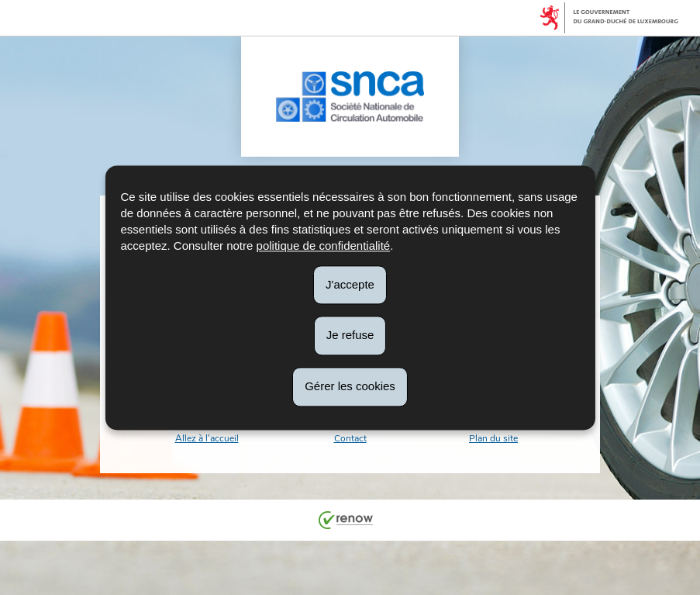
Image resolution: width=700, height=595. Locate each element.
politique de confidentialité (324, 246)
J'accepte (350, 284)
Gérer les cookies (350, 386)
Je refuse (350, 336)
